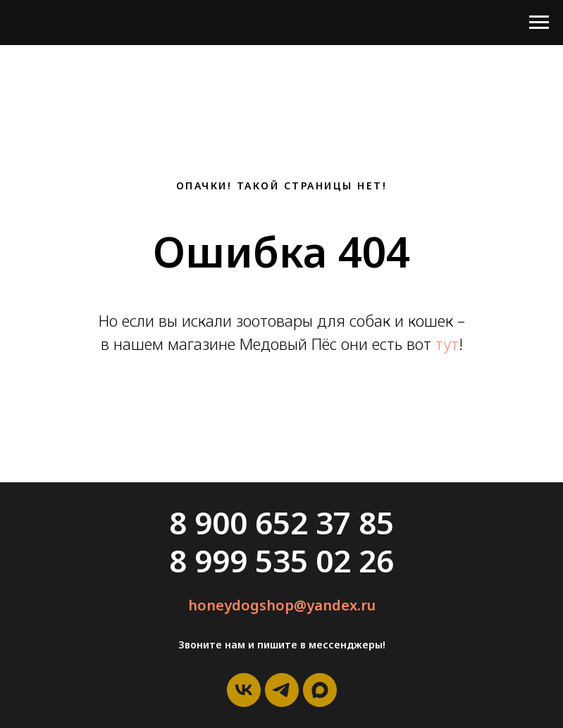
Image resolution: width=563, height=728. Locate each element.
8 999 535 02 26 (281, 560)
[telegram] (282, 690)
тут (447, 344)
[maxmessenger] (320, 690)
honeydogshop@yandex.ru (282, 605)
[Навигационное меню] (539, 23)
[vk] (244, 690)
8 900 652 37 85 (281, 522)
